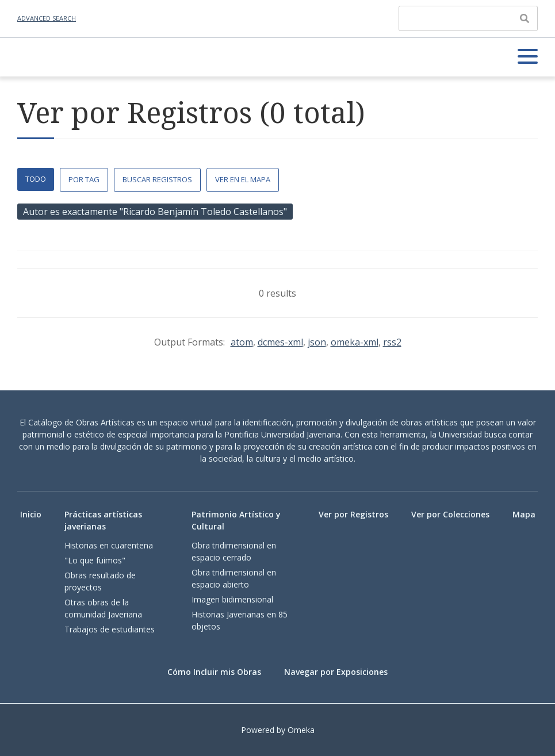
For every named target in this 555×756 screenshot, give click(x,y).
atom (242, 342)
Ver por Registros (353, 514)
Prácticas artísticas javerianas (103, 520)
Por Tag (84, 179)
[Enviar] (525, 18)
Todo (36, 179)
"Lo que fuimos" (95, 560)
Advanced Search (47, 18)
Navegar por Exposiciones (336, 672)
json (317, 342)
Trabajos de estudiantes (110, 629)
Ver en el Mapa (243, 179)
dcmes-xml (280, 342)
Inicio (31, 514)
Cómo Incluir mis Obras (214, 672)
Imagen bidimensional (232, 599)
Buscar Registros (157, 179)
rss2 (392, 342)
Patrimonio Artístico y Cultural (236, 520)
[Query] (468, 18)
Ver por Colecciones (450, 514)
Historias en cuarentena (109, 545)
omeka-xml (355, 342)
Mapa (524, 514)
